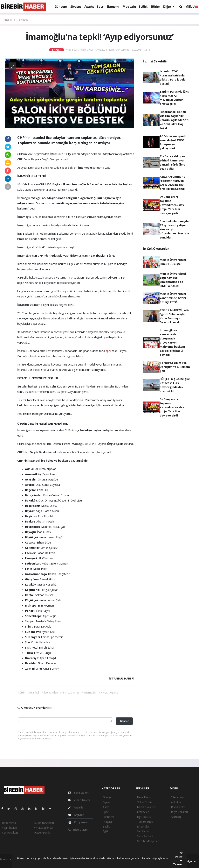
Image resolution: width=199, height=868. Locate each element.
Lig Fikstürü (144, 817)
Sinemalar (143, 826)
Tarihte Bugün (146, 822)
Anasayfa (10, 20)
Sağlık (143, 7)
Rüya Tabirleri (179, 812)
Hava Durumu (146, 797)
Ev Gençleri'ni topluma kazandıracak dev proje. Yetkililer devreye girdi (172, 205)
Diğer (168, 7)
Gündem (61, 7)
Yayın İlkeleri (9, 828)
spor (108, 351)
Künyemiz (78, 822)
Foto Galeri (79, 793)
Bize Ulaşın (78, 830)
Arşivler (76, 815)
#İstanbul (33, 692)
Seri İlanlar (143, 831)
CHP (20, 159)
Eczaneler (143, 812)
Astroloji (176, 817)
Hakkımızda (9, 823)
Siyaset (76, 7)
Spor (100, 7)
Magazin (129, 7)
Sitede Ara (177, 797)
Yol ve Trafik (145, 802)
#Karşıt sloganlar (109, 692)
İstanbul (23, 305)
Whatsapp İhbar (44, 828)
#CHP (21, 692)
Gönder (124, 721)
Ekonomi (113, 7)
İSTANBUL (24, 378)
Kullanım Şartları (44, 823)
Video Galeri (79, 800)
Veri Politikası (10, 832)
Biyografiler (178, 807)
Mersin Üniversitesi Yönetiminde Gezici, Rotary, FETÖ (173, 298)
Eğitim (156, 7)
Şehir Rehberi (145, 836)
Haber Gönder (43, 832)
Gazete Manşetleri (148, 841)
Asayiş (89, 7)
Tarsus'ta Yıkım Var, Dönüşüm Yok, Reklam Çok (175, 367)
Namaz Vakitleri (147, 807)
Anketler (176, 802)
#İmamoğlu (89, 692)
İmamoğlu (85, 168)
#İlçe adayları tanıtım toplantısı (60, 692)
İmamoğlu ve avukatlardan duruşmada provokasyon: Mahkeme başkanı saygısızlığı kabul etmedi (172, 342)
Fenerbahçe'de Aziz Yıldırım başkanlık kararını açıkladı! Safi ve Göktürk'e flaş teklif (174, 120)
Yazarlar (76, 807)
